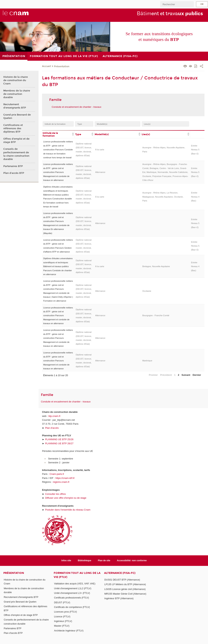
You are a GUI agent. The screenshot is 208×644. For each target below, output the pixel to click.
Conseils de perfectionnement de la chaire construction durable (16, 154)
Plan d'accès (52, 428)
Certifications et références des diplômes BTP (13, 128)
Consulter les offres (55, 494)
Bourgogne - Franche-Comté (156, 315)
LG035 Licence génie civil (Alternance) (125, 589)
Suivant (186, 375)
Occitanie (147, 291)
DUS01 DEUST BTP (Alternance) (122, 580)
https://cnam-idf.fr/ (65, 478)
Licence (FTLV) (62, 617)
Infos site (66, 561)
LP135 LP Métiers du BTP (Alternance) (125, 584)
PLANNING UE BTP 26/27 (59, 443)
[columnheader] (58, 134)
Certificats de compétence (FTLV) (72, 607)
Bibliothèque (85, 561)
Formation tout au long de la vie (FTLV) (77, 575)
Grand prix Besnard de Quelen (17, 116)
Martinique (147, 361)
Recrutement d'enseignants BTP (15, 106)
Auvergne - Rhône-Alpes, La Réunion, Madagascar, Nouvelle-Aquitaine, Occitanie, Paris (163, 197)
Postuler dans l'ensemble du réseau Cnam (68, 510)
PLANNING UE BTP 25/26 (59, 439)
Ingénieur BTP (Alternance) (119, 598)
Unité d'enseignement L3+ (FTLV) (72, 593)
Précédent (166, 375)
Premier (153, 375)
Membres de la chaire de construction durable (17, 94)
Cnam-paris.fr (57, 474)
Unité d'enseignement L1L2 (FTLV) (73, 588)
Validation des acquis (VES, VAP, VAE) (75, 584)
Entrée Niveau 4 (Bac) (195, 197)
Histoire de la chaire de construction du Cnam (16, 80)
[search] (177, 4)
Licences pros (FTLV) (65, 612)
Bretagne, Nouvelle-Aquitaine (156, 266)
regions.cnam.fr (61, 482)
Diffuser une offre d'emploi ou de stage (66, 498)
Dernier (197, 375)
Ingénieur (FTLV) (63, 621)
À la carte (100, 150)
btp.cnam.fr (55, 416)
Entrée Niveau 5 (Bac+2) (195, 150)
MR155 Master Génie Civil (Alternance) (125, 594)
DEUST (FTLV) (62, 602)
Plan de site (104, 561)
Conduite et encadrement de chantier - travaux (76, 107)
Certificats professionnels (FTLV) (71, 598)
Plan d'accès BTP (14, 173)
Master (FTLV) (62, 626)
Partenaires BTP (13, 166)
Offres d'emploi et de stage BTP (16, 140)
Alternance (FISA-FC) (120, 573)
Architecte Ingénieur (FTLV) (69, 631)
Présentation (62, 66)
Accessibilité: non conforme (132, 561)
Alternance (100, 172)
